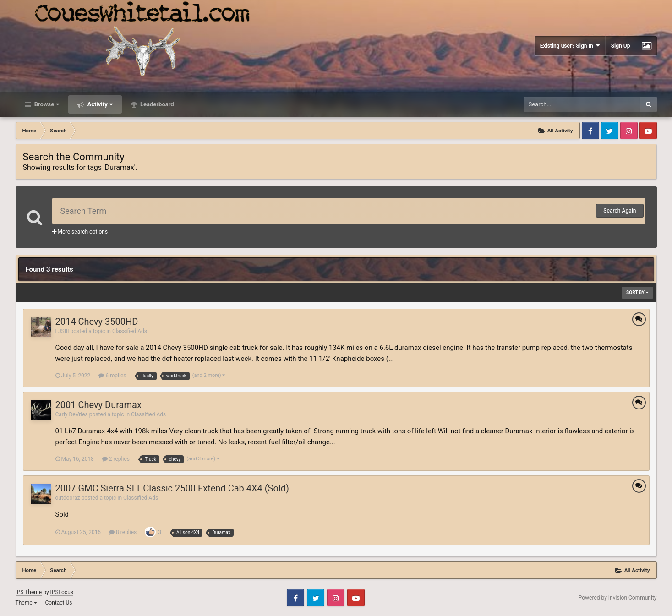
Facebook (590, 131)
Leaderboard (156, 104)
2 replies (116, 459)
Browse (46, 104)
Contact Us (58, 603)
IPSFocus (62, 592)
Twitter (610, 131)
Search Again (620, 211)
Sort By (637, 292)
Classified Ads (130, 331)
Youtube (648, 131)
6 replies (112, 376)
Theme (26, 603)
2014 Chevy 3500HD (97, 322)
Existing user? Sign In (570, 46)
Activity (99, 104)
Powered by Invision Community (618, 598)
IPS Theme (29, 592)
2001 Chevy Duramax (98, 405)
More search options (80, 232)
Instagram (629, 131)
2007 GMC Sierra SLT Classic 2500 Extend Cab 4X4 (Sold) (172, 488)
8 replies (123, 532)
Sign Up (621, 46)
